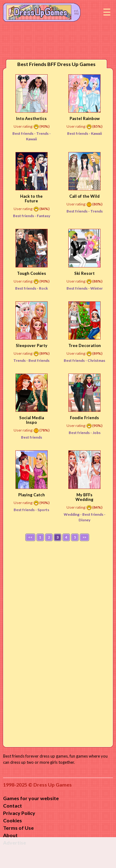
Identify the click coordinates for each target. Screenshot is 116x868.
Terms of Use (18, 828)
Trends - (21, 360)
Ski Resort (84, 273)
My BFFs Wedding (84, 497)
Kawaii (96, 133)
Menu (107, 12)
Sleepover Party (32, 345)
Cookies (13, 820)
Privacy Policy (19, 813)
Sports (43, 510)
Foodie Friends (84, 418)
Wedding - (73, 514)
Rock (43, 288)
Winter (97, 288)
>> (84, 537)
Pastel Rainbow (85, 118)
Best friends (39, 360)
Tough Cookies (32, 273)
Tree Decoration (85, 345)
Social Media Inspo (32, 420)
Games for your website (31, 798)
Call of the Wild (84, 196)
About (10, 835)
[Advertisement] (58, 643)
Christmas (96, 360)
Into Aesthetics (31, 118)
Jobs (97, 433)
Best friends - (24, 133)
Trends (43, 133)
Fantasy (43, 216)
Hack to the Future (31, 198)
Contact (13, 806)
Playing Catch (32, 495)
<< (30, 537)
